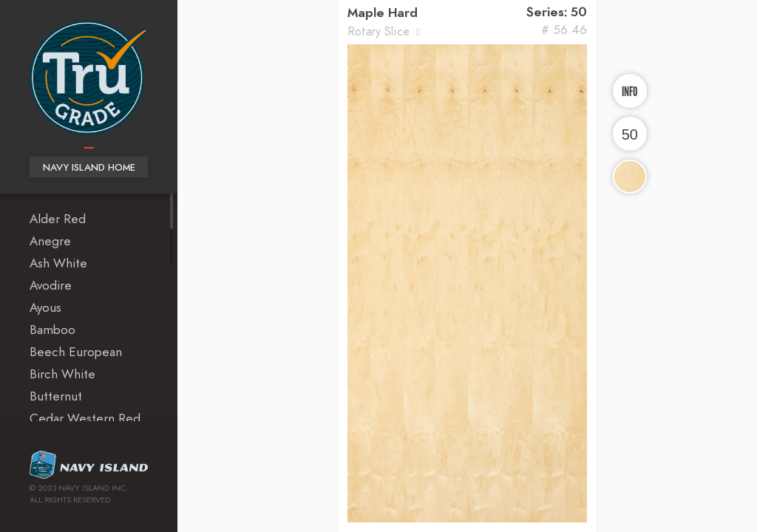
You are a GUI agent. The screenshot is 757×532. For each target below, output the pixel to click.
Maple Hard (383, 13)
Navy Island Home (89, 168)
